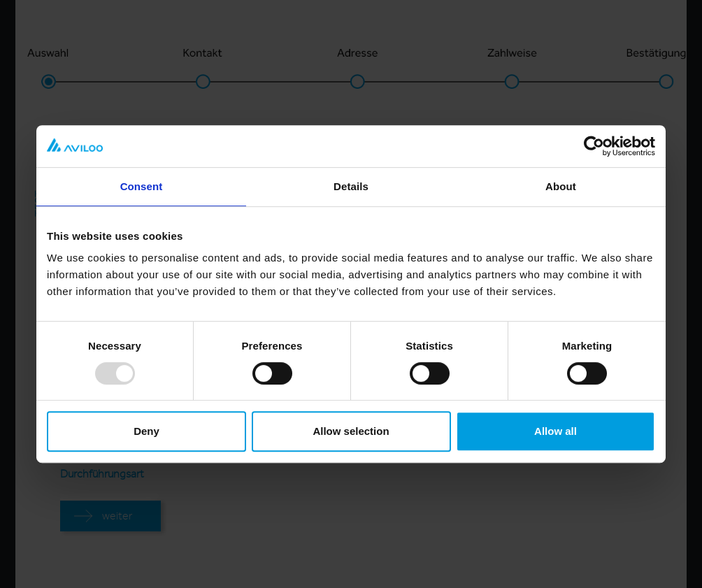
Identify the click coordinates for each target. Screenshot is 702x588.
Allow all (556, 431)
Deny (146, 431)
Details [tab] (351, 186)
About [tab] (561, 186)
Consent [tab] (142, 186)
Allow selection (351, 431)
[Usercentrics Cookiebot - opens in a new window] (594, 146)
